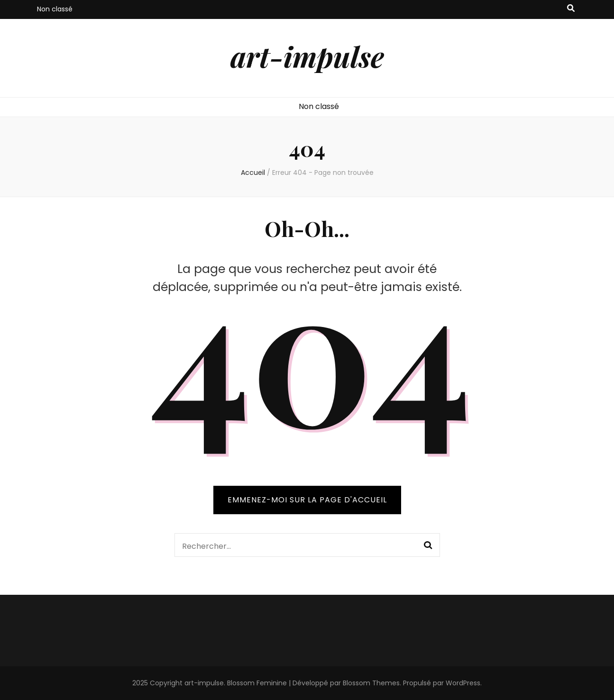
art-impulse (307, 56)
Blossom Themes (371, 683)
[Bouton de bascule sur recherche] (571, 9)
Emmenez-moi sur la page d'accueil (307, 500)
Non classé (55, 9)
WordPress (463, 683)
